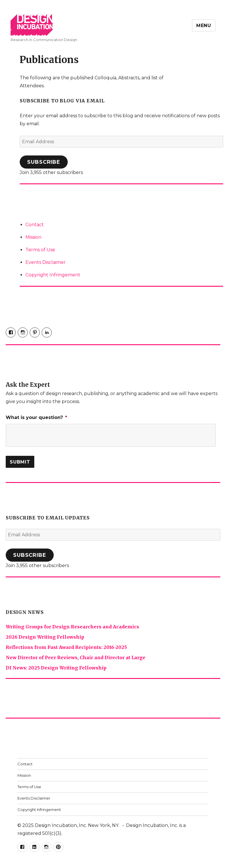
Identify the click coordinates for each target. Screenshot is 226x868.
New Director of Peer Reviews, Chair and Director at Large (76, 657)
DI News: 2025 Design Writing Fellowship (56, 668)
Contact (35, 225)
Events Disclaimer (46, 262)
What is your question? (36, 417)
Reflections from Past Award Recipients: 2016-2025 (66, 647)
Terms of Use (40, 250)
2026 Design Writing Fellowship (45, 637)
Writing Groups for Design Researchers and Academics (72, 627)
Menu (204, 26)
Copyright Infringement (53, 275)
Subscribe (44, 162)
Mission (33, 237)
